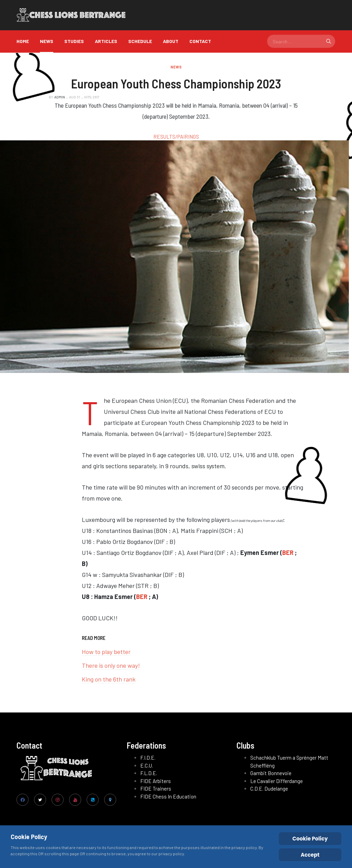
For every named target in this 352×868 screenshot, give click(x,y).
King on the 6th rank (109, 679)
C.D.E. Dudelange (269, 789)
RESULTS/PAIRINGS (176, 137)
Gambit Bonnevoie (271, 773)
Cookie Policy (310, 839)
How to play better (106, 652)
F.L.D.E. (149, 773)
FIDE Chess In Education (168, 796)
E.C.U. (147, 765)
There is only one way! (111, 665)
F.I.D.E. (148, 758)
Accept (310, 855)
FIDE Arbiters (156, 781)
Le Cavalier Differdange (277, 781)
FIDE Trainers (156, 789)
